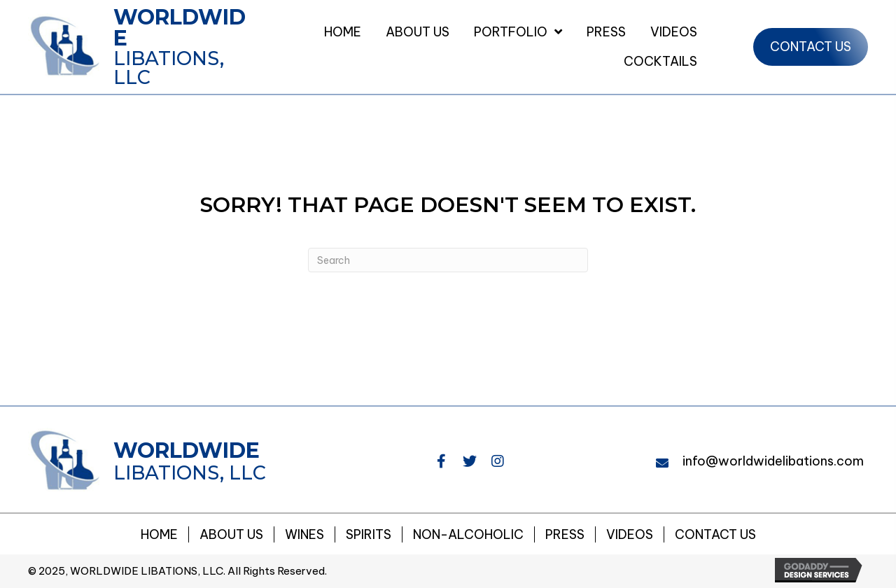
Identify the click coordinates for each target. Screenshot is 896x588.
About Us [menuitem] (231, 534)
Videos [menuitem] (630, 534)
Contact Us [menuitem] (715, 534)
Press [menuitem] (565, 534)
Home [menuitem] (159, 534)
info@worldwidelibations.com (773, 461)
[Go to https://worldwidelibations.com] (146, 47)
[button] (442, 461)
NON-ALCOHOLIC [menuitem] (468, 534)
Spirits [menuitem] (369, 534)
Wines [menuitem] (304, 534)
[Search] (448, 260)
